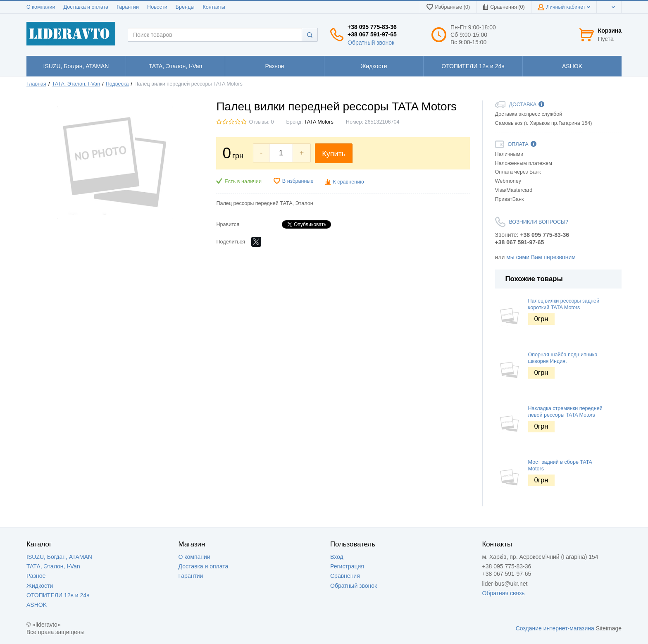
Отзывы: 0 (261, 122)
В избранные (298, 181)
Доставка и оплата (86, 7)
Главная (36, 84)
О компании (41, 7)
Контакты (214, 7)
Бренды (185, 7)
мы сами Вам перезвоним (541, 257)
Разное (36, 576)
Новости (157, 7)
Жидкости (40, 586)
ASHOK (37, 605)
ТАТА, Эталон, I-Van (76, 84)
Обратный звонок (371, 43)
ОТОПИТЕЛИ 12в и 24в (58, 595)
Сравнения (345, 576)
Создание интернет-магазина (555, 628)
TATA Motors (319, 122)
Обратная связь (504, 593)
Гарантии (128, 7)
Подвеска (117, 84)
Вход (337, 557)
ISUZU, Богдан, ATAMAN (59, 557)
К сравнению (348, 182)
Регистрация (347, 566)
